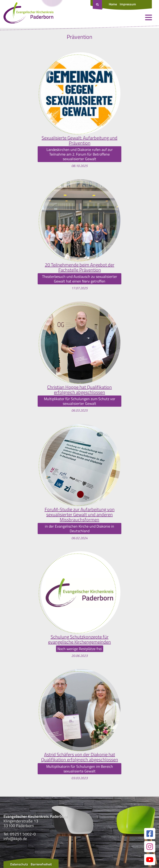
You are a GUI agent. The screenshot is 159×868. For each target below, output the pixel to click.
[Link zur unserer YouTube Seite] (150, 860)
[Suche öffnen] (98, 5)
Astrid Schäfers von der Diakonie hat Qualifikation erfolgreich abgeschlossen (80, 757)
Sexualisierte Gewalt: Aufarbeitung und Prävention (79, 140)
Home (113, 4)
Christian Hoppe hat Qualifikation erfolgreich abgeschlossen (79, 390)
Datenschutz (19, 864)
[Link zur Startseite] (28, 14)
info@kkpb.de (15, 839)
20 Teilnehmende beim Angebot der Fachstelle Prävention (80, 267)
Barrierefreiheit (41, 864)
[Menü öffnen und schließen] (149, 17)
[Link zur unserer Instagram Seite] (150, 847)
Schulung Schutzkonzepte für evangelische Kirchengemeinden (79, 639)
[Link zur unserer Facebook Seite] (150, 834)
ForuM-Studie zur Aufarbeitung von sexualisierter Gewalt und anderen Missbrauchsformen (80, 515)
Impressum (128, 4)
